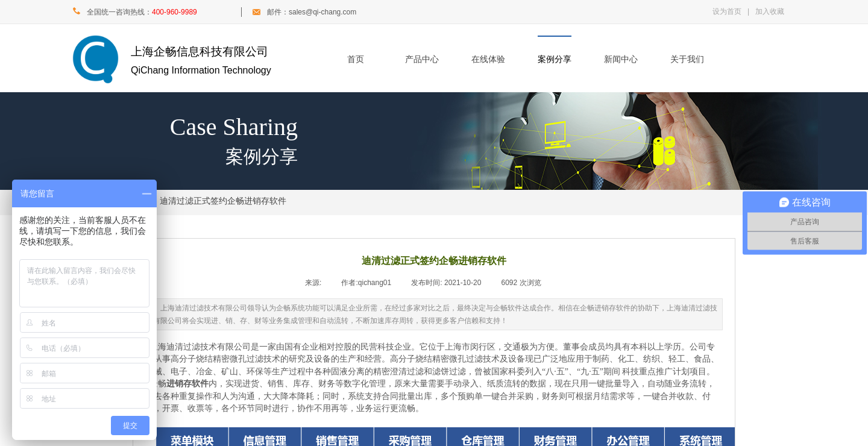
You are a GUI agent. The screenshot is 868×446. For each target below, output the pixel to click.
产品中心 (422, 59)
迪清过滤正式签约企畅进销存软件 (223, 201)
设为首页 (727, 11)
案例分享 (555, 59)
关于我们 (687, 59)
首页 (356, 59)
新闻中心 (621, 59)
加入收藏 (770, 11)
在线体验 (488, 59)
